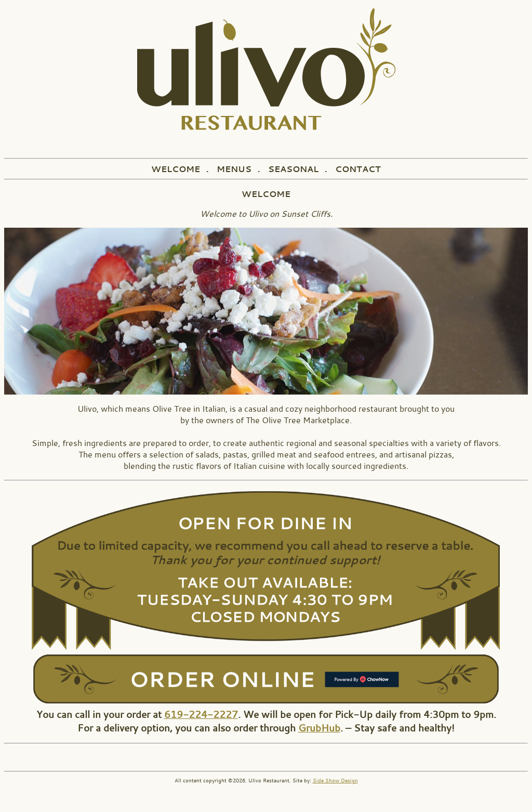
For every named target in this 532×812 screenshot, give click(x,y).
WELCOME (176, 169)
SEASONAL (293, 169)
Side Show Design (335, 781)
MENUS (234, 169)
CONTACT (358, 169)
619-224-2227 (201, 714)
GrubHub (319, 728)
